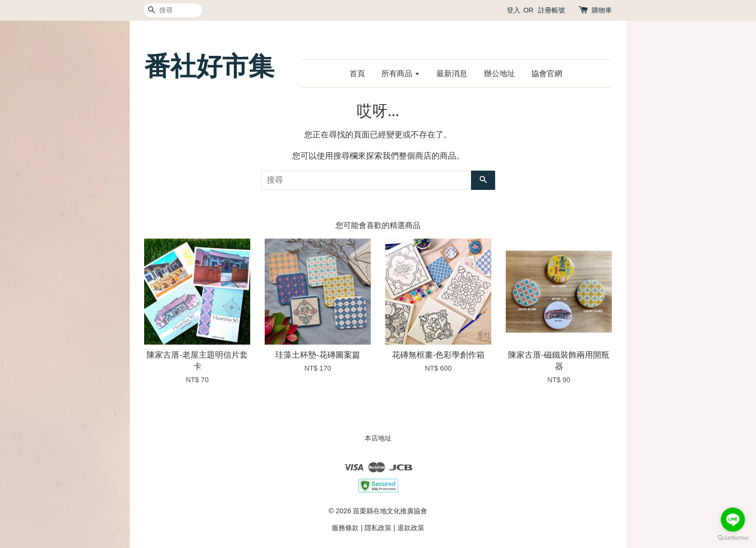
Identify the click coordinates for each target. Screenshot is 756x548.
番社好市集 (209, 66)
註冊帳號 (552, 10)
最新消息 (452, 74)
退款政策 (411, 528)
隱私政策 (378, 528)
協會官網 (547, 74)
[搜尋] (173, 10)
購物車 (602, 10)
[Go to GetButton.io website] (733, 538)
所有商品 (400, 74)
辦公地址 (499, 74)
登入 (513, 10)
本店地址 (378, 438)
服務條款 (345, 528)
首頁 (357, 74)
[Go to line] (733, 520)
